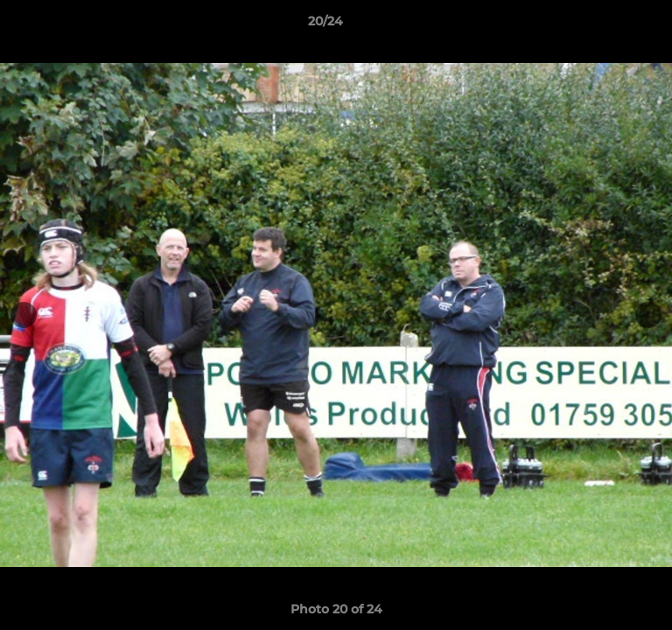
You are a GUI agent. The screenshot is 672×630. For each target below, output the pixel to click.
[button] (609, 25)
